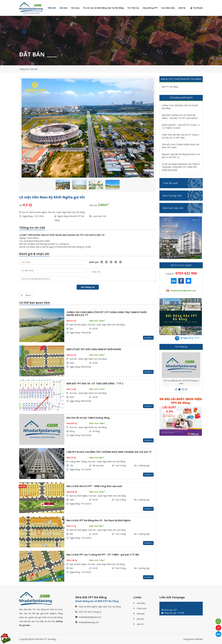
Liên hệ (182, 8)
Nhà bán (141, 614)
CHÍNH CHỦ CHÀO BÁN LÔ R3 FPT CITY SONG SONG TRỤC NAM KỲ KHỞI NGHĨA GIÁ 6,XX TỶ (107, 314)
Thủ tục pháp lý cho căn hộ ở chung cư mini (181, 382)
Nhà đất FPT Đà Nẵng (170, 603)
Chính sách (142, 608)
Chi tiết (148, 338)
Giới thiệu (141, 603)
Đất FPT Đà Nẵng (170, 87)
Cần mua (75, 8)
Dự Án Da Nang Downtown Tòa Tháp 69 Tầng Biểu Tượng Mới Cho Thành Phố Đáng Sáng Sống (181, 167)
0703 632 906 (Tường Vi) (90, 612)
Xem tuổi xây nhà (183, 208)
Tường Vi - (181, 273)
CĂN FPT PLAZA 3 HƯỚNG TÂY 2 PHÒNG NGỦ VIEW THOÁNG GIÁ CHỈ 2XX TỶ (109, 452)
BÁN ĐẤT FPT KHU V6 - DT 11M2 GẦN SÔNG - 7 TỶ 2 (95, 384)
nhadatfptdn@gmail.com (90, 617)
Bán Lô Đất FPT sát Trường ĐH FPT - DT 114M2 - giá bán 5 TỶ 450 (103, 555)
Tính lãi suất (183, 183)
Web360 (199, 639)
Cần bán (63, 8)
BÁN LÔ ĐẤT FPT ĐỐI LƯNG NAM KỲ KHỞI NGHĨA (94, 349)
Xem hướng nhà (183, 196)
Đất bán (140, 619)
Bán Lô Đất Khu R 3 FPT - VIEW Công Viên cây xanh (94, 486)
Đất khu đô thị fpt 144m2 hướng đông (88, 418)
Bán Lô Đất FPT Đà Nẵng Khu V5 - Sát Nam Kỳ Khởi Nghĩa (98, 520)
